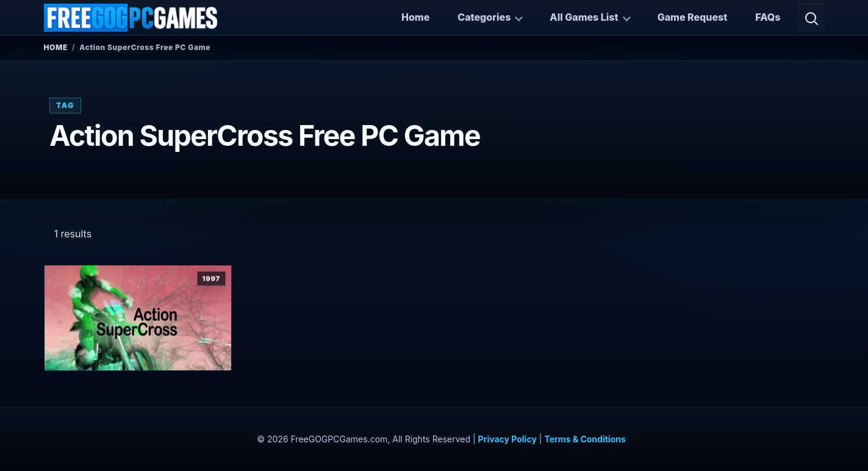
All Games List (584, 17)
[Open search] (811, 18)
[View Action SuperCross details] (138, 318)
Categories (484, 17)
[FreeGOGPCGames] (132, 18)
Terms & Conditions (585, 439)
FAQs (768, 17)
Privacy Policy (508, 439)
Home (415, 17)
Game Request (693, 17)
